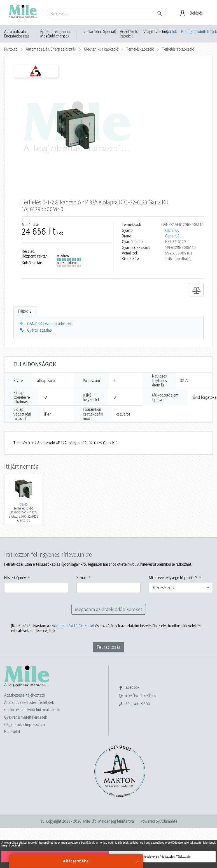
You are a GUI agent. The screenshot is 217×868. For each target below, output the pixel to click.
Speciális (110, 32)
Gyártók (171, 31)
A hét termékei (76, 861)
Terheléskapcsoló (140, 49)
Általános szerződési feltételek (29, 702)
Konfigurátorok (189, 31)
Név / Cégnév (15, 578)
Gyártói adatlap (40, 330)
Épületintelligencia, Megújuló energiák (55, 34)
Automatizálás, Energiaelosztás (17, 34)
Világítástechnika (157, 32)
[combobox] (181, 588)
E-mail (81, 578)
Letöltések (207, 31)
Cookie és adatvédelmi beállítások (32, 710)
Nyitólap (11, 49)
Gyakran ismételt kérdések (26, 717)
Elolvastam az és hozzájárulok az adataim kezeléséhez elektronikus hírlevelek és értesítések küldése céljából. (106, 628)
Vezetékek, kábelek (129, 34)
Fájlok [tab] (25, 311)
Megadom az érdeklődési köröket (109, 609)
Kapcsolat (12, 732)
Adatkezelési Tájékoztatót (73, 626)
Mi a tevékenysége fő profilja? (173, 578)
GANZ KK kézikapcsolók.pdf (50, 324)
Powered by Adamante (159, 821)
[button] (193, 13)
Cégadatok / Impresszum (25, 724)
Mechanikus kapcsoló (101, 49)
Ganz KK (172, 230)
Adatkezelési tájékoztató (25, 695)
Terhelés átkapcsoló (178, 49)
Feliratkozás (109, 647)
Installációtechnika (95, 32)
